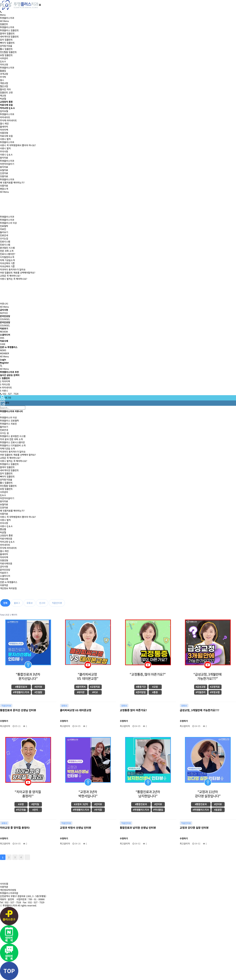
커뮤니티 (4, 304)
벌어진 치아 (5, 89)
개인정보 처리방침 (8, 588)
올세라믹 (4, 127)
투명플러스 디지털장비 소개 (13, 445)
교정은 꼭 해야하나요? (10, 276)
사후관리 (4, 58)
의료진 (3, 229)
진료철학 (4, 226)
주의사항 (4, 151)
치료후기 (4, 573)
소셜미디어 (5, 576)
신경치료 (4, 173)
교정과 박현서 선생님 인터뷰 (76, 828)
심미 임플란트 (6, 40)
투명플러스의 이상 (8, 223)
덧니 (2, 80)
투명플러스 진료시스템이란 (12, 442)
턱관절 (3, 99)
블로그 (17, 603)
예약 (5, 403)
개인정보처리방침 (8, 890)
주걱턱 (3, 77)
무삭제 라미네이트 (8, 120)
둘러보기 (4, 232)
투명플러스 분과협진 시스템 (13, 436)
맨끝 (27, 857)
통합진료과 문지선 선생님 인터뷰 (18, 710)
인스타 (42, 603)
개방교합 (4, 83)
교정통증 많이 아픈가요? (133, 710)
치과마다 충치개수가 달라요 (13, 269)
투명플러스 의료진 (8, 424)
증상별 (3, 529)
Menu (3, 15)
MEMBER (4, 353)
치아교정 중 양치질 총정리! (15, 828)
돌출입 (3, 71)
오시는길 (4, 238)
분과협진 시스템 (7, 248)
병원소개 (4, 189)
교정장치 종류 (6, 535)
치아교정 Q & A (7, 542)
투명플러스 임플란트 (9, 30)
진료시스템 (5, 241)
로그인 (6, 397)
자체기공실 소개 (7, 448)
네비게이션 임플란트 (9, 36)
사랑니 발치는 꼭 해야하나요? (14, 279)
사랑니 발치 (5, 139)
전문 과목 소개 (7, 251)
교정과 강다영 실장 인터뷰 (194, 828)
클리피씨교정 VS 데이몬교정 (76, 710)
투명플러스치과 (7, 18)
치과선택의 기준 (7, 263)
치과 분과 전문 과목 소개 (11, 439)
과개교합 (4, 74)
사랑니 (4, 391)
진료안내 (4, 235)
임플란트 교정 (6, 92)
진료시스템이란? (8, 254)
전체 (5, 603)
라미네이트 (5, 117)
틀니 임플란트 (6, 49)
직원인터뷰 (57, 603)
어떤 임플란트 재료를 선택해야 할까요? (18, 455)
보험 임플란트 (6, 55)
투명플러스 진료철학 (9, 420)
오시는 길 (4, 433)
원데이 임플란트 (7, 33)
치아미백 (4, 130)
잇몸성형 (4, 133)
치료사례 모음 (6, 136)
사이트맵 (4, 884)
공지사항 (4, 566)
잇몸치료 (4, 176)
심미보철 (4, 111)
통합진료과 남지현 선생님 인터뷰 (138, 828)
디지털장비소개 (7, 257)
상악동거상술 (6, 46)
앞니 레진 (4, 123)
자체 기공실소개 (7, 260)
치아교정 (4, 64)
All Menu (4, 21)
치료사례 (4, 579)
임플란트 (4, 24)
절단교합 (4, 86)
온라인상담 (5, 570)
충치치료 (4, 158)
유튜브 (30, 603)
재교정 (3, 95)
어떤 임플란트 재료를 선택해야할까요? (18, 272)
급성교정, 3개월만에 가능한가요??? (200, 710)
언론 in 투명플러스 (9, 582)
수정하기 (4, 721)
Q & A (3, 61)
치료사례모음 (6, 539)
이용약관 (4, 585)
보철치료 (4, 170)
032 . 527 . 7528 (9, 394)
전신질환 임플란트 (8, 52)
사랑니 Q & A (6, 154)
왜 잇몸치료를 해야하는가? (12, 182)
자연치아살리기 (7, 164)
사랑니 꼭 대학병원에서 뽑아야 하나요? (18, 145)
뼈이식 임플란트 (7, 43)
